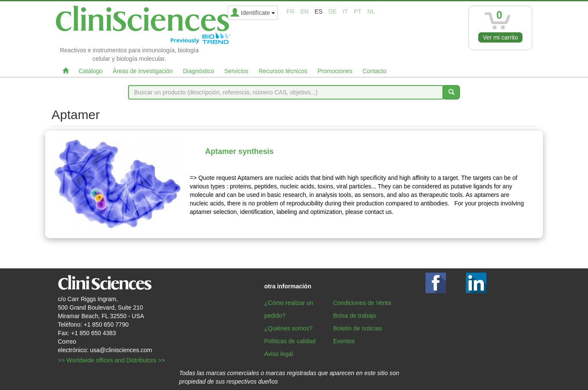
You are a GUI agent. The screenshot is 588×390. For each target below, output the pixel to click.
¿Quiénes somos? (288, 328)
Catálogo (91, 71)
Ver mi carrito (500, 37)
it (345, 11)
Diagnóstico (198, 71)
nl (371, 11)
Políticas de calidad (290, 341)
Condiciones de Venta (362, 303)
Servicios (236, 71)
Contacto (374, 71)
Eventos (344, 341)
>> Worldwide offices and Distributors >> (111, 360)
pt (358, 11)
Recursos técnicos (283, 71)
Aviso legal (278, 354)
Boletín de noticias (357, 328)
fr (290, 11)
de (333, 11)
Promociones (335, 71)
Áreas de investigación (143, 71)
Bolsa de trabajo (355, 316)
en (304, 11)
